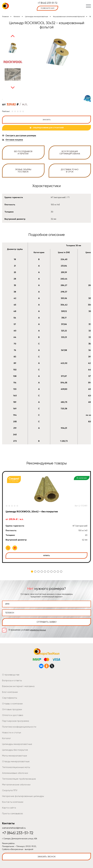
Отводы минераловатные (16, 761)
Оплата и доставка (13, 715)
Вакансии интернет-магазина (18, 686)
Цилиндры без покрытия (15, 750)
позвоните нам (47, 8)
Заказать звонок (47, 857)
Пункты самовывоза (12, 813)
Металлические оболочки (16, 785)
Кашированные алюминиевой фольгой (69, 17)
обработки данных (38, 630)
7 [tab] (51, 572)
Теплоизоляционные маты (16, 767)
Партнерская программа (16, 721)
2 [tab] (35, 572)
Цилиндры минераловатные (37, 17)
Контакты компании (13, 802)
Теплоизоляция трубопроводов (19, 779)
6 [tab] (48, 572)
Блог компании (10, 692)
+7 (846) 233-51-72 (48, 3)
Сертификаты (10, 698)
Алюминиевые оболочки (15, 773)
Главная (5, 17)
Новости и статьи (12, 733)
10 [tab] (61, 572)
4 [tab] (42, 572)
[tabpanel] (46, 517)
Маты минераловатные (15, 756)
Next (13, 88)
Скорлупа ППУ (10, 790)
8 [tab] (55, 572)
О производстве (11, 675)
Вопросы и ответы (12, 680)
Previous (13, 36)
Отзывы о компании (12, 704)
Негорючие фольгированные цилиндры (23, 796)
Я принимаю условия (27, 630)
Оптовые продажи (12, 709)
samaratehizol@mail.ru (14, 828)
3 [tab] (38, 572)
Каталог (17, 17)
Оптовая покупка (14, 140)
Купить (47, 556)
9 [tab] (58, 572)
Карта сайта (9, 808)
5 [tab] (45, 572)
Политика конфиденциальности (19, 727)
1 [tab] (32, 572)
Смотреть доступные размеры (21, 136)
